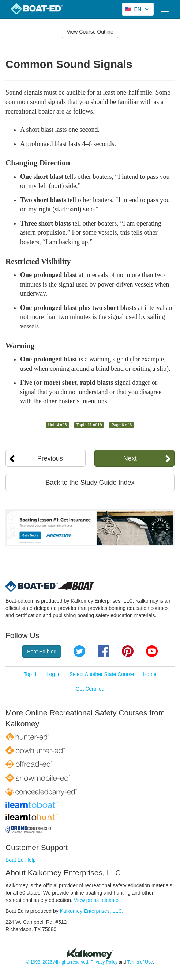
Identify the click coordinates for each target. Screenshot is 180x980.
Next (130, 458)
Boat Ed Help (21, 860)
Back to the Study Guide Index (90, 483)
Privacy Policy (104, 962)
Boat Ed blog (42, 652)
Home (149, 674)
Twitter (79, 651)
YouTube (152, 651)
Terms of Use (140, 962)
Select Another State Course (102, 674)
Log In (54, 674)
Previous (50, 458)
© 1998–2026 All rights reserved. (58, 962)
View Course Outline (90, 32)
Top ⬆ (30, 674)
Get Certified (90, 689)
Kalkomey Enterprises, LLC (91, 911)
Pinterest (128, 651)
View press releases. (97, 900)
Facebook (104, 651)
